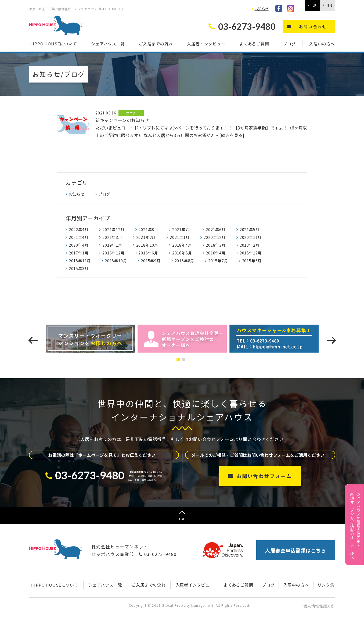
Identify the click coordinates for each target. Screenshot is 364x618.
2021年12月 (113, 229)
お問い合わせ (313, 26)
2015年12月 (251, 253)
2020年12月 (215, 237)
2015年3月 (79, 268)
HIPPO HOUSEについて (53, 44)
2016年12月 (113, 253)
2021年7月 (182, 229)
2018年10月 (147, 245)
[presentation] (33, 340)
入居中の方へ (322, 44)
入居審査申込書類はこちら (296, 550)
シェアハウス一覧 (108, 44)
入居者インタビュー (206, 44)
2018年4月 (182, 245)
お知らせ (262, 9)
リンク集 (326, 585)
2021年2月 (146, 237)
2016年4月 (216, 253)
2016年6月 (148, 253)
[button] (179, 360)
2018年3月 (216, 245)
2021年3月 (112, 237)
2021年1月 (180, 237)
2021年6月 (216, 229)
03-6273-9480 (158, 554)
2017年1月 (79, 253)
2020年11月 (251, 237)
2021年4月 (79, 237)
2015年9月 (151, 261)
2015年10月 (116, 261)
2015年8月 (185, 261)
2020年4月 (79, 245)
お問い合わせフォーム (264, 476)
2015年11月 (80, 261)
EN (330, 5)
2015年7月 (218, 261)
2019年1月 (112, 245)
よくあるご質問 (254, 44)
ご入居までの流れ (156, 44)
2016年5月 (182, 253)
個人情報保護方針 (319, 606)
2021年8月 (148, 229)
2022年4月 (79, 229)
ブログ (289, 44)
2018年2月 (250, 245)
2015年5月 (252, 261)
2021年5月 (250, 229)
